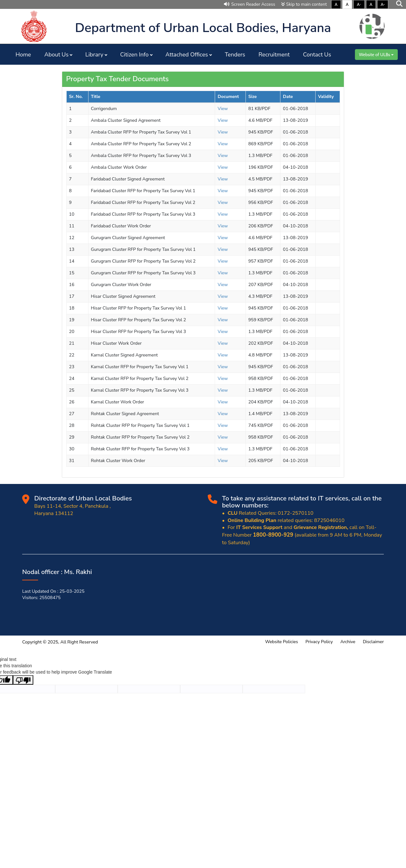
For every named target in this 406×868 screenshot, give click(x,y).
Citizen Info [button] (134, 55)
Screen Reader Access (250, 4)
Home (23, 55)
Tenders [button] (235, 55)
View (223, 109)
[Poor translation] (23, 680)
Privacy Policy (319, 642)
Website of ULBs (376, 55)
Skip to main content (304, 4)
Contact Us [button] (317, 55)
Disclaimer (373, 642)
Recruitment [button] (274, 55)
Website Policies (282, 642)
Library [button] (94, 55)
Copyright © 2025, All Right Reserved (60, 642)
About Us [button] (56, 55)
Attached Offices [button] (187, 55)
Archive (348, 642)
